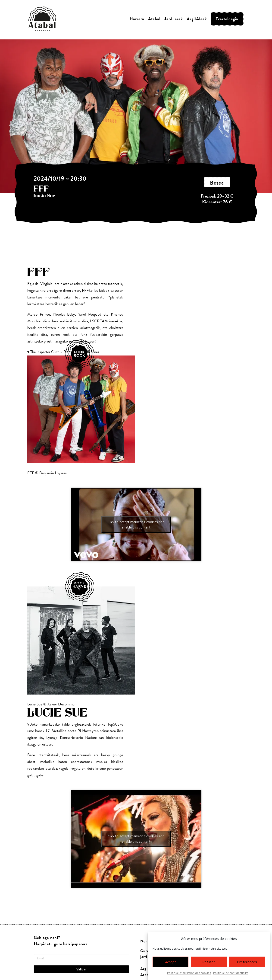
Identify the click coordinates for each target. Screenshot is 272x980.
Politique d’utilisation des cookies (189, 975)
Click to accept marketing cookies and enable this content (136, 525)
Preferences (247, 964)
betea (217, 183)
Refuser (209, 964)
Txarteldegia (227, 19)
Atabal (154, 19)
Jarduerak (174, 19)
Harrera (137, 19)
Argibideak (197, 19)
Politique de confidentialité (231, 975)
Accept (170, 964)
